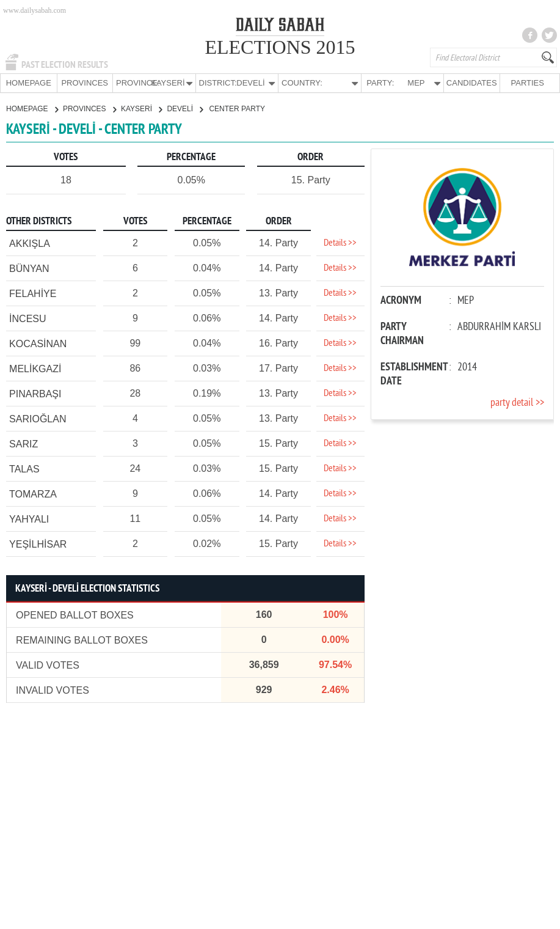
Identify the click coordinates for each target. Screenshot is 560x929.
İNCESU (27, 318)
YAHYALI (29, 519)
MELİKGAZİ (35, 368)
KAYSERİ (141, 108)
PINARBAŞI (35, 393)
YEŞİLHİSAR (38, 544)
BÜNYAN (29, 268)
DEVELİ (185, 108)
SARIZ (24, 443)
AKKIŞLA (30, 243)
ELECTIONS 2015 (280, 47)
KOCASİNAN (38, 343)
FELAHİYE (33, 293)
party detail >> (517, 402)
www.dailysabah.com (35, 10)
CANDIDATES (472, 83)
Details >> (340, 243)
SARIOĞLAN (38, 418)
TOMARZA (33, 494)
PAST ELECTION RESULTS (65, 65)
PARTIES (528, 83)
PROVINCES (85, 83)
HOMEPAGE (29, 83)
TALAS (24, 468)
